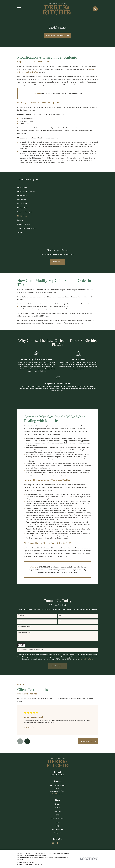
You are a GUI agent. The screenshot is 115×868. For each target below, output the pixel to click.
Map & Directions (58, 794)
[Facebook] (58, 843)
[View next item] (27, 741)
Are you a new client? (24, 627)
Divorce (57, 808)
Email (61, 621)
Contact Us (58, 833)
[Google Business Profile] (53, 843)
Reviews (58, 822)
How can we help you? (25, 632)
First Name (21, 615)
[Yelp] (62, 843)
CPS (57, 815)
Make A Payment (57, 829)
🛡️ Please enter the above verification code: (31, 649)
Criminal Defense (57, 818)
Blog (58, 826)
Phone (20, 621)
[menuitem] (58, 188)
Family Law (58, 811)
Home (57, 804)
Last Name (62, 615)
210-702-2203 (58, 775)
